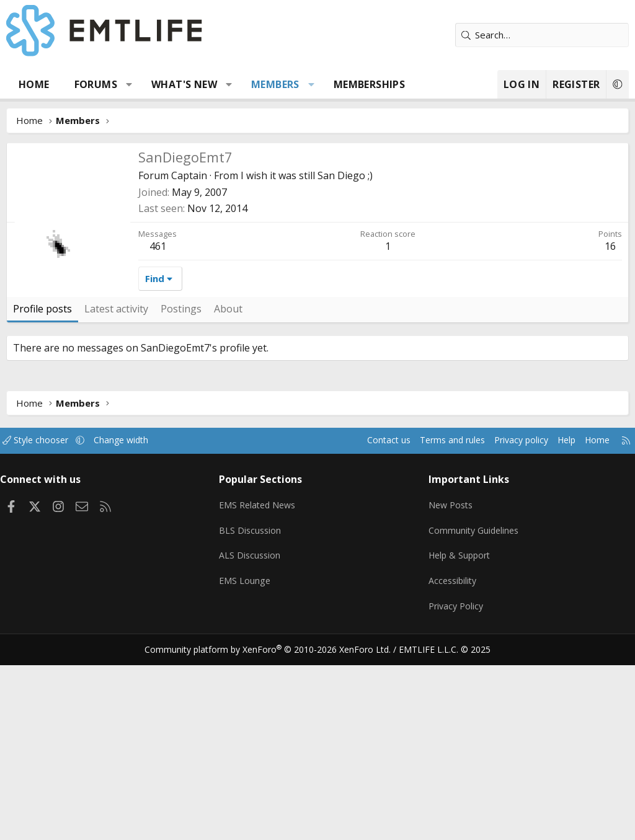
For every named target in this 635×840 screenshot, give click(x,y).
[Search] (542, 35)
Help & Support (459, 736)
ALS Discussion (254, 736)
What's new (184, 84)
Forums (96, 84)
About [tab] (228, 495)
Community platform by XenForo (276, 825)
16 (610, 432)
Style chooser (48, 626)
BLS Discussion (254, 712)
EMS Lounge (248, 760)
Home (34, 84)
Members (275, 84)
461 (158, 432)
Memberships (369, 84)
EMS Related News (263, 687)
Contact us (364, 626)
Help (553, 626)
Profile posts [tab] (42, 495)
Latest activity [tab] (116, 495)
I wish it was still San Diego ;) (307, 361)
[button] (129, 84)
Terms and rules (431, 626)
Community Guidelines (473, 712)
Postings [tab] (181, 495)
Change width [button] (137, 626)
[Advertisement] (317, 236)
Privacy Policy (455, 784)
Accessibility (451, 760)
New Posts (449, 687)
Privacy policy (505, 626)
